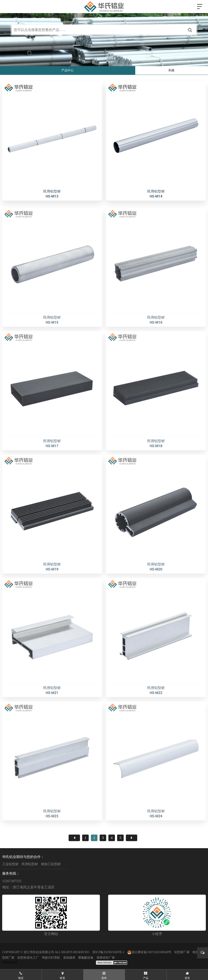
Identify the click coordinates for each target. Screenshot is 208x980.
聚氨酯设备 (86, 958)
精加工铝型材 (51, 864)
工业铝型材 (10, 864)
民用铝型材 (30, 864)
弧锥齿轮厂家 (106, 958)
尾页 (132, 852)
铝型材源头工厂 (28, 958)
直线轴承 (69, 958)
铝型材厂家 (182, 952)
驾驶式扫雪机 (51, 958)
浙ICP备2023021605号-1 (108, 952)
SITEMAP (10, 962)
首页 (74, 852)
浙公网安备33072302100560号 (149, 952)
